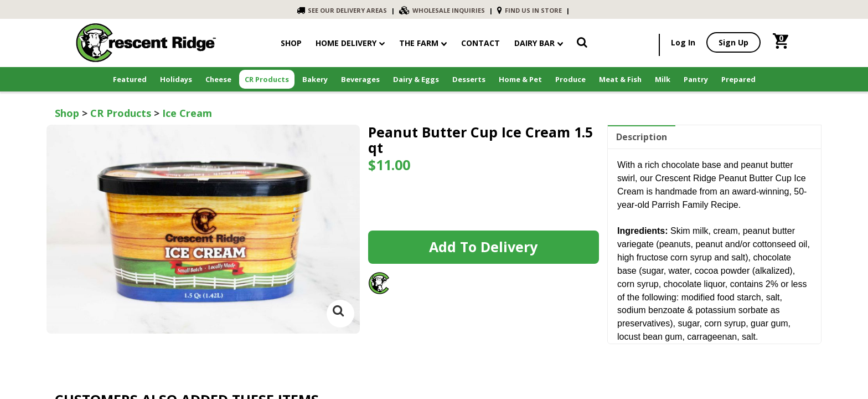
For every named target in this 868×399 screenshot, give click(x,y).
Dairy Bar (539, 43)
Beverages (360, 79)
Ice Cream (187, 113)
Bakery (315, 79)
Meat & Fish (620, 79)
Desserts (469, 79)
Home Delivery (346, 43)
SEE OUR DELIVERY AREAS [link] (342, 10)
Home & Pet (520, 79)
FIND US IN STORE (529, 10)
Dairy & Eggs (416, 79)
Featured (130, 79)
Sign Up (733, 42)
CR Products (267, 79)
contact (480, 43)
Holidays (176, 79)
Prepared (738, 79)
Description (642, 137)
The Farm (423, 43)
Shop (67, 113)
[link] (582, 44)
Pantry (696, 79)
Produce (570, 79)
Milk (663, 79)
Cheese (218, 79)
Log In (683, 42)
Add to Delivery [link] (483, 247)
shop (291, 43)
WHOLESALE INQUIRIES (442, 10)
